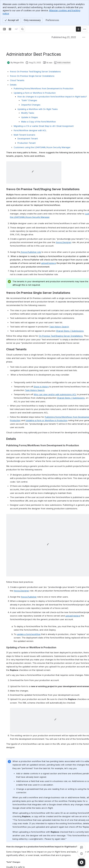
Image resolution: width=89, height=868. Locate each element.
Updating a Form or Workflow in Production (47, 420)
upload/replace (73, 616)
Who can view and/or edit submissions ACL (55, 394)
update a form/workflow (29, 634)
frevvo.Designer (64, 242)
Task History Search (59, 327)
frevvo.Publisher (29, 597)
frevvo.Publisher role (31, 252)
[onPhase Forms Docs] (16, 29)
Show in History (41, 387)
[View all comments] (82, 847)
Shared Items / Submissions (70, 331)
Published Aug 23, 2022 (64, 37)
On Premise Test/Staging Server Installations (61, 336)
